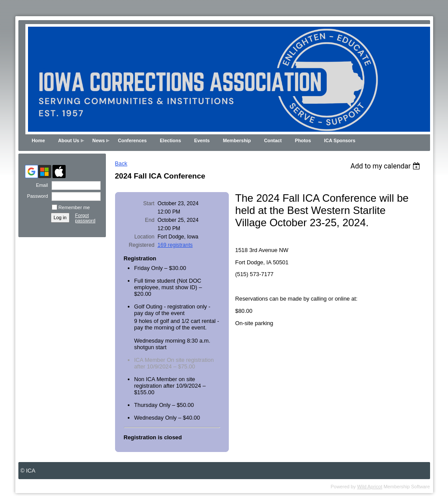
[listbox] (387, 166)
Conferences (132, 140)
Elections (170, 140)
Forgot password (86, 218)
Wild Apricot (369, 487)
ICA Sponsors (340, 140)
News (98, 140)
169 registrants (175, 245)
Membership (237, 140)
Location (144, 237)
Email (40, 185)
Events (202, 140)
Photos (303, 140)
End (150, 220)
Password (36, 196)
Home (38, 140)
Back (121, 163)
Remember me (74, 207)
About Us (69, 140)
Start (149, 203)
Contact (273, 140)
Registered (142, 245)
